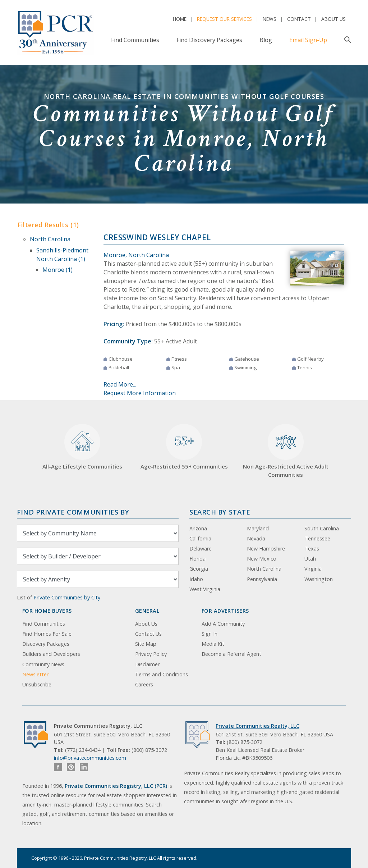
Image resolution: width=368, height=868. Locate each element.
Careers (144, 684)
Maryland (258, 528)
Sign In (210, 634)
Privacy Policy (151, 654)
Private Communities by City (67, 597)
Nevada (256, 538)
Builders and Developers (51, 654)
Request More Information (140, 393)
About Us (333, 19)
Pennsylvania (262, 579)
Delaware (201, 549)
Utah (310, 559)
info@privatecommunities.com (90, 758)
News (270, 19)
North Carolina (50, 239)
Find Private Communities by (73, 512)
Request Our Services (224, 19)
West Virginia (205, 589)
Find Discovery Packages (209, 40)
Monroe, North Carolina (136, 255)
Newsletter (35, 674)
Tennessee (317, 538)
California (200, 538)
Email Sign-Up (308, 40)
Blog (266, 40)
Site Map (146, 644)
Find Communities (135, 40)
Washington (319, 579)
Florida (197, 559)
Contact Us (148, 634)
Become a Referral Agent (231, 654)
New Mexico (262, 559)
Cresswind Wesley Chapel (157, 237)
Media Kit (213, 644)
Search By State (220, 512)
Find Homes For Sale (47, 634)
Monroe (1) (57, 270)
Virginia (313, 569)
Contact (299, 19)
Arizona (198, 528)
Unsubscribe (37, 684)
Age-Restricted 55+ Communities (184, 447)
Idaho (196, 579)
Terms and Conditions (162, 674)
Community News (43, 664)
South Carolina (322, 528)
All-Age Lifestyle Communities (82, 447)
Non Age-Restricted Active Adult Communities (286, 451)
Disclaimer (147, 664)
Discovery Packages (46, 644)
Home (180, 19)
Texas (312, 549)
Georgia (199, 569)
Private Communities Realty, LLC (257, 726)
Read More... (120, 384)
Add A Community (223, 624)
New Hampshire (266, 549)
